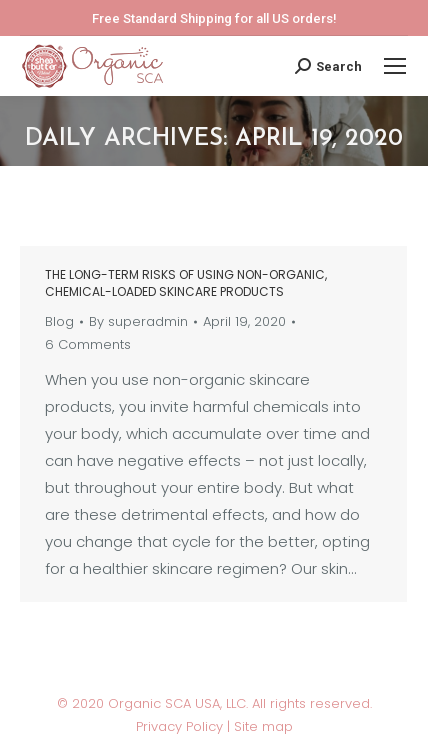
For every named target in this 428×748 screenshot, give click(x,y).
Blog (59, 321)
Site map (263, 726)
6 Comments (88, 344)
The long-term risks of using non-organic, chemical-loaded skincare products (186, 283)
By (138, 321)
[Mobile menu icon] (395, 66)
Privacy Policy (181, 726)
